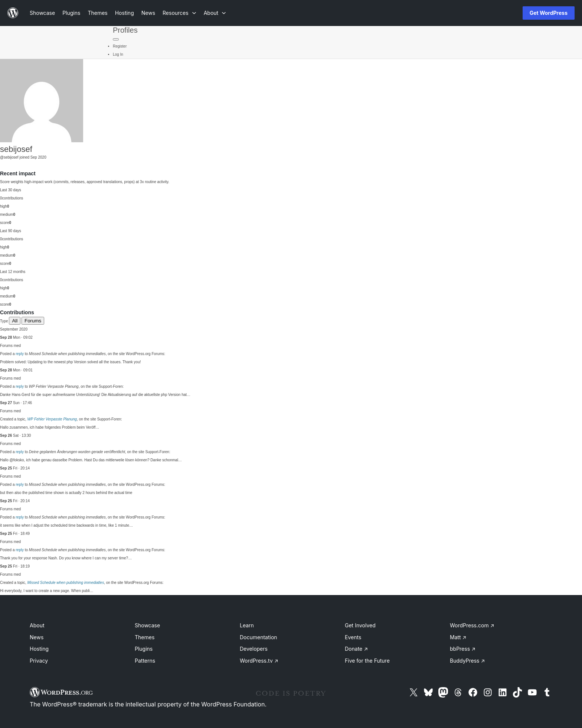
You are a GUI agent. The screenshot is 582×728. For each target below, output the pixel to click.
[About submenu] (215, 13)
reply (20, 354)
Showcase (147, 625)
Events (353, 637)
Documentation (259, 637)
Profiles (125, 30)
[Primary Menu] (116, 39)
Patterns (145, 661)
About (37, 625)
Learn (247, 625)
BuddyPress (467, 661)
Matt (458, 637)
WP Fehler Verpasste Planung (52, 419)
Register (120, 46)
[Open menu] (505, 13)
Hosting (39, 649)
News (37, 637)
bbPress (463, 649)
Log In (118, 54)
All (15, 321)
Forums (33, 321)
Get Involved (360, 625)
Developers (254, 649)
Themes (145, 637)
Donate (356, 649)
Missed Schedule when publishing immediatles (66, 583)
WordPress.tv (259, 661)
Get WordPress (549, 13)
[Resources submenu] (179, 13)
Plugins (144, 649)
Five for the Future (367, 661)
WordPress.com (472, 625)
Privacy (39, 661)
